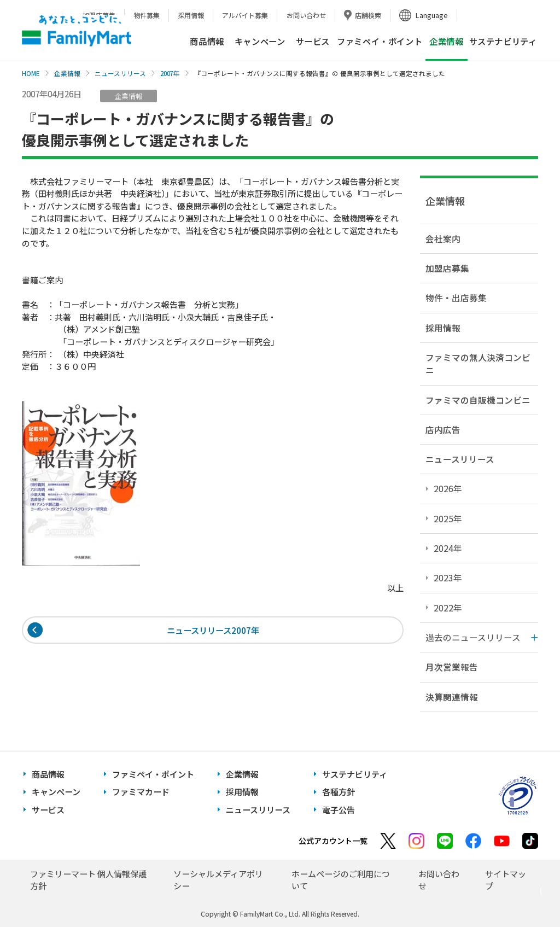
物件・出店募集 (456, 298)
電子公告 (339, 810)
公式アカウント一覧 (333, 841)
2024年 (448, 548)
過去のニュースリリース (473, 637)
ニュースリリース (120, 73)
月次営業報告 (452, 667)
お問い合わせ (306, 15)
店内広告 (443, 429)
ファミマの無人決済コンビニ (478, 363)
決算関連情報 (452, 697)
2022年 (448, 608)
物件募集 (147, 15)
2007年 (170, 73)
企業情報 (67, 73)
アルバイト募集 (245, 15)
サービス (313, 41)
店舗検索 (368, 15)
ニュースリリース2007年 (213, 630)
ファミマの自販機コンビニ (478, 400)
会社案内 (443, 238)
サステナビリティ (503, 41)
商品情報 (207, 41)
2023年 (448, 578)
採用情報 (191, 15)
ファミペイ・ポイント (380, 41)
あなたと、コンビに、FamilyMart (77, 31)
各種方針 (339, 792)
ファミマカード (141, 792)
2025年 (448, 518)
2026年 (448, 488)
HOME (31, 73)
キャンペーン (260, 41)
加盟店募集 (447, 268)
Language (432, 15)
